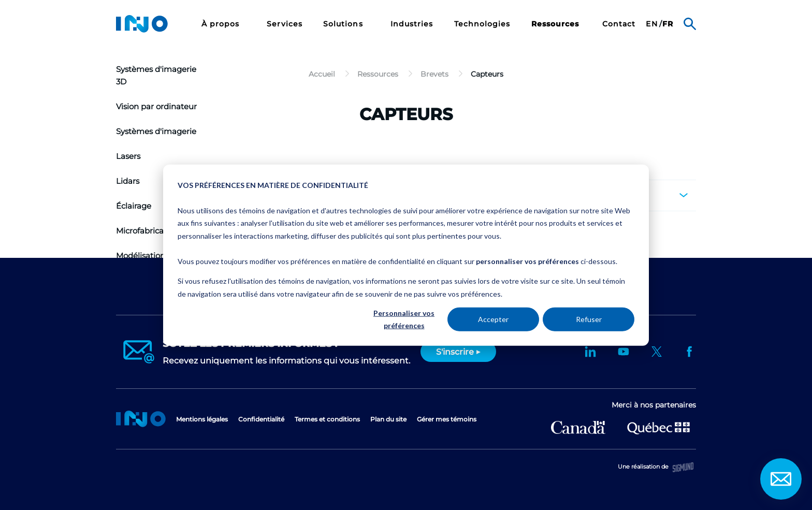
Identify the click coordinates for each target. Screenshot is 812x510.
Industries (412, 24)
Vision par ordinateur (156, 106)
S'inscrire (455, 352)
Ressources (555, 24)
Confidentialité (261, 419)
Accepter (493, 319)
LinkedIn (590, 352)
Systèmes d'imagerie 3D (156, 75)
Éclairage (134, 206)
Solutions (344, 24)
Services (285, 24)
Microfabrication (147, 231)
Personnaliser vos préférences (404, 319)
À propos (222, 24)
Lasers (128, 156)
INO (142, 24)
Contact (619, 24)
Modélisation (141, 256)
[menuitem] (224, 24)
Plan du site (388, 419)
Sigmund (683, 467)
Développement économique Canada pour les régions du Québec (578, 427)
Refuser (589, 319)
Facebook (690, 352)
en (651, 24)
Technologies (482, 24)
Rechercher (690, 24)
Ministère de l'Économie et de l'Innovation (658, 427)
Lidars (128, 181)
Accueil (141, 419)
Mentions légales (202, 419)
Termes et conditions (327, 419)
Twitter (657, 352)
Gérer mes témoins (447, 419)
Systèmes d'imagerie (156, 131)
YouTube (624, 352)
